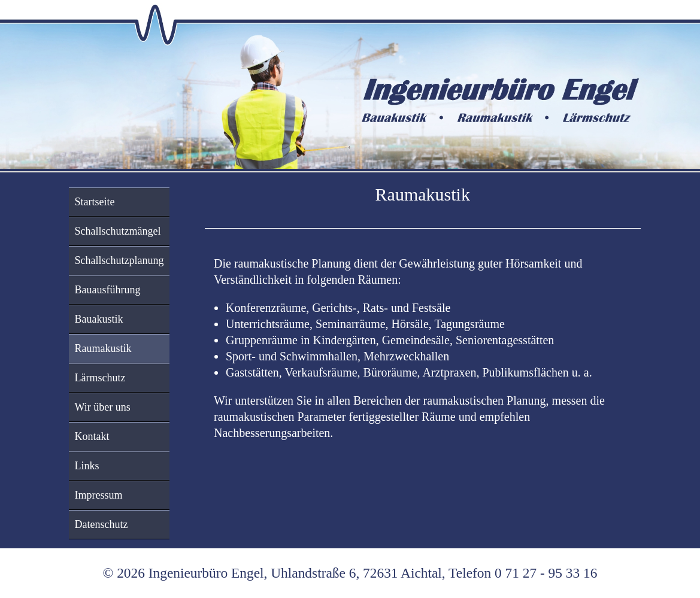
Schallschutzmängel (118, 231)
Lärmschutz (100, 378)
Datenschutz (101, 524)
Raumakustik (103, 348)
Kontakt (92, 436)
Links (87, 466)
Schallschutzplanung (119, 260)
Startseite (95, 202)
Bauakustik (99, 319)
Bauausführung (108, 290)
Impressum (99, 495)
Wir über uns (103, 407)
